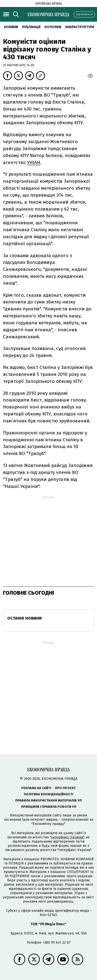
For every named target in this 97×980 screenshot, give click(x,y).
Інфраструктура (80, 27)
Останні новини (24, 618)
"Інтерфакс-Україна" (67, 837)
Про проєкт (65, 788)
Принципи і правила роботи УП (49, 807)
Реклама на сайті (36, 788)
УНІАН (34, 162)
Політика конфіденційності (48, 794)
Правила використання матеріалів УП (48, 800)
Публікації (31, 27)
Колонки (53, 27)
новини (11, 27)
